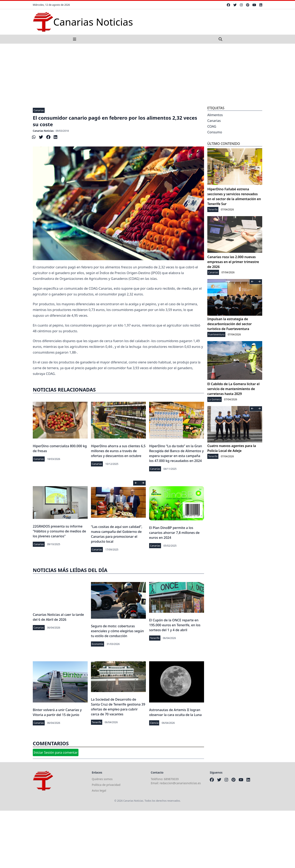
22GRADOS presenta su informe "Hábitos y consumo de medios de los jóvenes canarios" (59, 531)
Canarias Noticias (43, 131)
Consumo (215, 132)
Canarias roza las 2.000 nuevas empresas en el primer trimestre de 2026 (233, 262)
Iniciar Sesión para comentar (56, 752)
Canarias (39, 110)
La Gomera (214, 399)
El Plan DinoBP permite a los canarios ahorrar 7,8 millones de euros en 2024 (174, 533)
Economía (98, 644)
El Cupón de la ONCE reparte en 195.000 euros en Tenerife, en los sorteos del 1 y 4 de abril (175, 625)
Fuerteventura (216, 334)
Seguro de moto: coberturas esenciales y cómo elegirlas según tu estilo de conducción (117, 631)
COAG (212, 126)
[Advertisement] (147, 74)
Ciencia (154, 723)
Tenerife (155, 638)
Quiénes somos (102, 779)
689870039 (171, 779)
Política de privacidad (106, 785)
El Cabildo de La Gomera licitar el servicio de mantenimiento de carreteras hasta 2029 (233, 389)
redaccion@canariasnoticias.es (180, 783)
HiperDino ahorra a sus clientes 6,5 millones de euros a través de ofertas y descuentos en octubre (118, 451)
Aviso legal (99, 790)
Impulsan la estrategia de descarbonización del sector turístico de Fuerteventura (230, 324)
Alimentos (215, 115)
